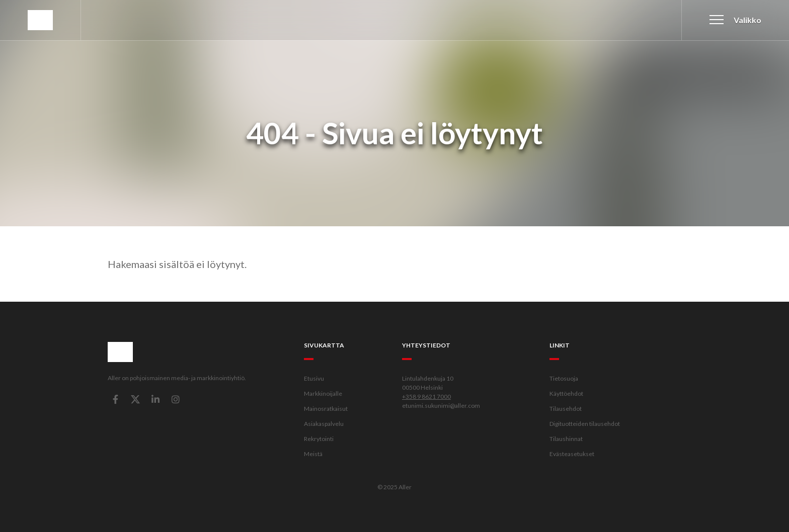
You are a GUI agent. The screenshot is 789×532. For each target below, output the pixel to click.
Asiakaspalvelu (324, 424)
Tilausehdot (566, 409)
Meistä (313, 454)
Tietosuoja (564, 378)
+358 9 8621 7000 (426, 396)
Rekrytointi (319, 439)
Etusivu (314, 378)
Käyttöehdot (566, 393)
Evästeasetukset (572, 454)
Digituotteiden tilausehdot (585, 424)
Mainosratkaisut (326, 409)
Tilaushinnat (566, 439)
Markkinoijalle (323, 393)
